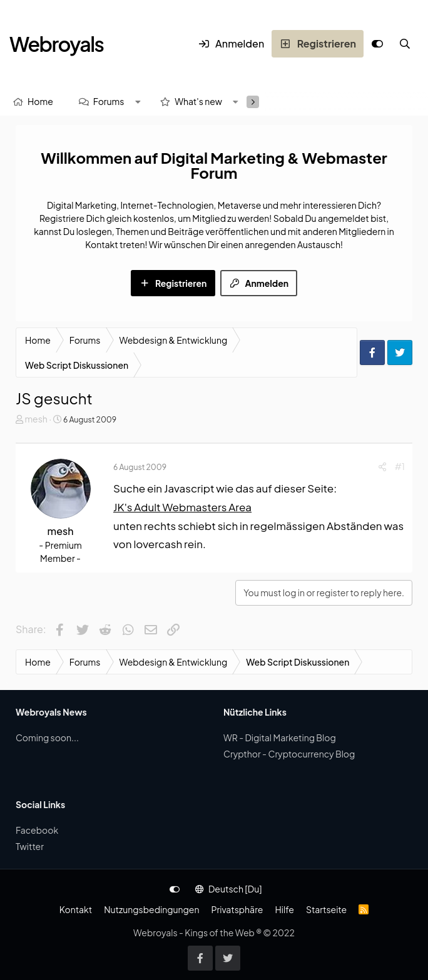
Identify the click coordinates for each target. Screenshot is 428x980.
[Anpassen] (377, 44)
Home (40, 101)
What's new (198, 101)
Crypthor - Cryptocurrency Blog (289, 754)
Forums (109, 101)
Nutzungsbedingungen (151, 909)
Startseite (326, 909)
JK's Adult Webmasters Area (182, 507)
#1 (400, 466)
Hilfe (284, 909)
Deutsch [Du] (228, 889)
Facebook (37, 830)
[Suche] (405, 44)
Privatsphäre (237, 909)
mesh (36, 419)
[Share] (382, 467)
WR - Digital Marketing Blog (280, 737)
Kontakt (76, 909)
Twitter (30, 846)
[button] (138, 102)
